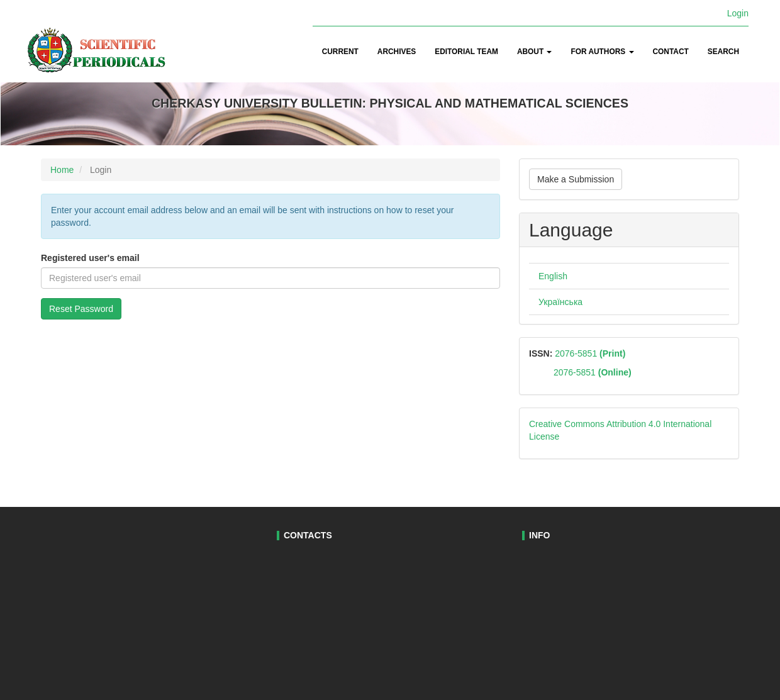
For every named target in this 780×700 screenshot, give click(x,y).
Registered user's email (90, 258)
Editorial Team (466, 52)
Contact (671, 52)
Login (738, 13)
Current (340, 52)
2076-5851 (589, 353)
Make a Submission (576, 179)
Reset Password (81, 309)
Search (723, 52)
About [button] (535, 52)
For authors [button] (602, 52)
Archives (397, 52)
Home (62, 170)
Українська (560, 302)
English (553, 276)
